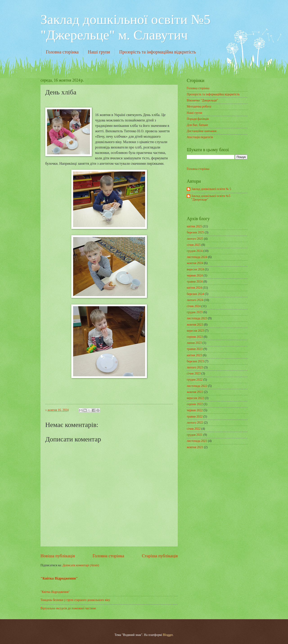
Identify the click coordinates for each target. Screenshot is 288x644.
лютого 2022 (195, 423)
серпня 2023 (195, 337)
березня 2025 (195, 232)
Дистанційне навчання (202, 131)
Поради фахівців (198, 119)
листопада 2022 (197, 386)
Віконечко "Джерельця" (202, 100)
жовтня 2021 (195, 447)
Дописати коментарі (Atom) (81, 565)
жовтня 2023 (195, 325)
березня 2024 (195, 294)
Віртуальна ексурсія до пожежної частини (68, 608)
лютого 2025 (195, 239)
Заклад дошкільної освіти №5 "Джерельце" (211, 198)
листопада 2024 (197, 257)
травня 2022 (195, 417)
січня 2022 (194, 429)
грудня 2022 (195, 380)
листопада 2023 (197, 318)
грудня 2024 (195, 251)
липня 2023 (194, 343)
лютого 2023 (195, 367)
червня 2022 (195, 410)
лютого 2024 (195, 300)
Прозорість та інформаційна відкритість (158, 52)
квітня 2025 (194, 226)
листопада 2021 (197, 441)
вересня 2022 (195, 398)
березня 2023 (195, 361)
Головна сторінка (62, 52)
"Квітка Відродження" (59, 578)
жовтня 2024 (195, 263)
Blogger (168, 635)
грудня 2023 (195, 312)
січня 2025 (194, 245)
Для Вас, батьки (197, 125)
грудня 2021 (195, 435)
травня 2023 (195, 349)
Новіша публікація (58, 556)
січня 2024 (194, 306)
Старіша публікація (160, 556)
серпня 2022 (195, 404)
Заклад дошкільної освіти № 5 (211, 189)
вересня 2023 (195, 331)
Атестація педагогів (200, 137)
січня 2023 (194, 373)
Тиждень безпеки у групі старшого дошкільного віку (75, 600)
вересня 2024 (195, 269)
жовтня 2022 (195, 392)
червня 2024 (195, 275)
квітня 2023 (194, 355)
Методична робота (199, 106)
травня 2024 (195, 282)
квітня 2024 (194, 288)
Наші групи (99, 52)
